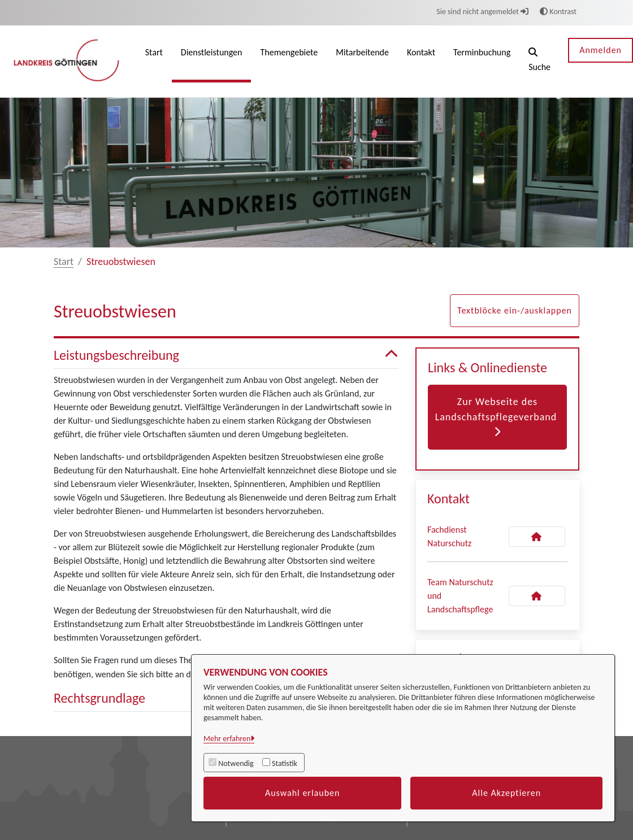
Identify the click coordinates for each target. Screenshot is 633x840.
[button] (539, 61)
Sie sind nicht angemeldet (482, 12)
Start (64, 262)
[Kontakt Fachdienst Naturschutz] (537, 537)
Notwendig (236, 763)
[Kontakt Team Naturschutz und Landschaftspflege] (537, 596)
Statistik (285, 763)
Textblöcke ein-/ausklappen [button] (515, 310)
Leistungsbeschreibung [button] (226, 356)
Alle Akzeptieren (506, 793)
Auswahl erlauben (303, 793)
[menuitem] (154, 61)
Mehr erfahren (227, 739)
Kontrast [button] (558, 12)
